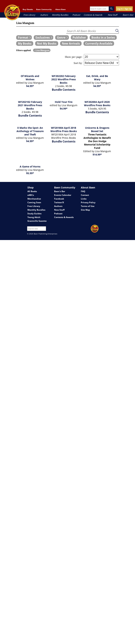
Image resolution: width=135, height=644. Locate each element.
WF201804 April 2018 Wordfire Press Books (64, 129)
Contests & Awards (93, 15)
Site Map (85, 210)
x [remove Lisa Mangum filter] (34, 50)
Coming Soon (34, 202)
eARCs (31, 195)
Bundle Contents (64, 90)
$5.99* (30, 173)
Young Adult (34, 217)
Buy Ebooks (28, 9)
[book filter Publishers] (79, 38)
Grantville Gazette (37, 221)
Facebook (59, 199)
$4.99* (30, 86)
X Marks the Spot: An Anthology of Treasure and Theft (30, 131)
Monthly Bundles (60, 15)
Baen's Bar (128, 15)
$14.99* (97, 155)
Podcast (76, 15)
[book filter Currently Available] (99, 43)
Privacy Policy (88, 202)
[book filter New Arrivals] (71, 43)
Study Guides (34, 214)
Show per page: (74, 57)
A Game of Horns (30, 167)
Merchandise (34, 199)
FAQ (83, 191)
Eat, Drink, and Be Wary (97, 78)
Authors (44, 15)
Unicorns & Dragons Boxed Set (97, 129)
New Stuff (112, 15)
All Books (32, 191)
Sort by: (78, 63)
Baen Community (44, 9)
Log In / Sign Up (124, 9)
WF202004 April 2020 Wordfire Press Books (97, 104)
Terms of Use (88, 206)
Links (84, 199)
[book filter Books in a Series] (103, 38)
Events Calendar (63, 195)
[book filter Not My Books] (47, 43)
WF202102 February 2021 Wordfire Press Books (30, 105)
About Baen (61, 9)
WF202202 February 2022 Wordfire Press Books (64, 79)
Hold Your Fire (64, 102)
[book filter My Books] (25, 43)
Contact (85, 195)
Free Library (29, 15)
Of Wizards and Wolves (30, 78)
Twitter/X (59, 202)
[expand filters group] (24, 38)
